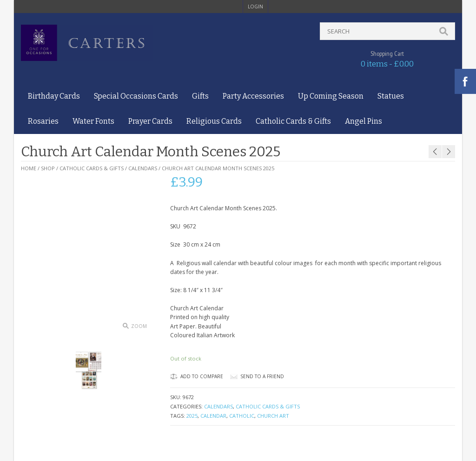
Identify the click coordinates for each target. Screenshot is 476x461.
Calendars (143, 168)
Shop (48, 168)
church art (273, 416)
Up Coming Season (331, 96)
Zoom (139, 326)
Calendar (213, 416)
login (255, 7)
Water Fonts (93, 121)
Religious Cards (214, 121)
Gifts (200, 96)
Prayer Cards (150, 121)
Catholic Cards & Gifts (293, 121)
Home (29, 168)
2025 (192, 416)
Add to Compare (197, 376)
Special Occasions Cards (136, 96)
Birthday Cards (54, 96)
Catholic (242, 416)
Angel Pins (364, 121)
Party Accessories (253, 96)
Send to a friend (262, 376)
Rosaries (43, 121)
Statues (391, 96)
